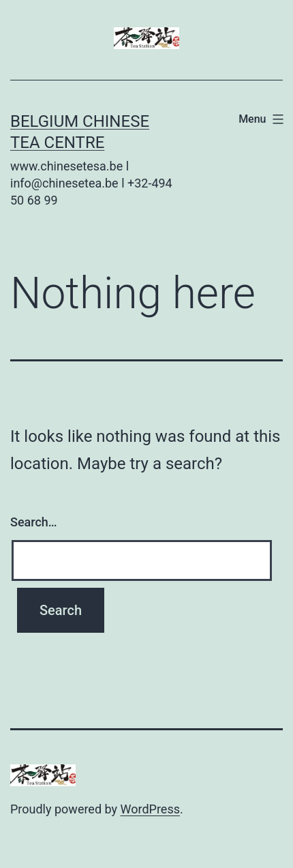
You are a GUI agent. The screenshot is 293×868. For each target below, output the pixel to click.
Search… (34, 522)
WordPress (150, 809)
